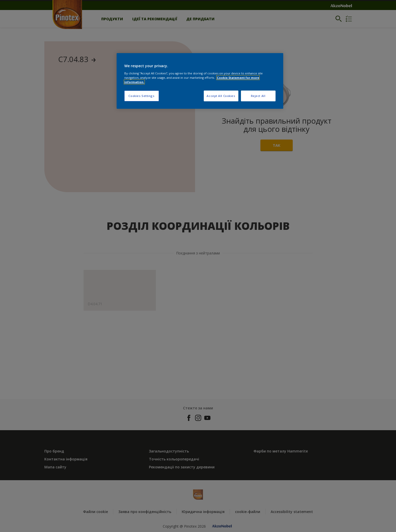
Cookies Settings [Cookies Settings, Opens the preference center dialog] (141, 96)
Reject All (258, 96)
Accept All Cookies (221, 96)
